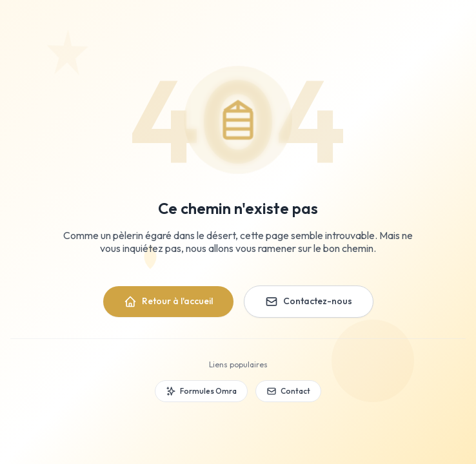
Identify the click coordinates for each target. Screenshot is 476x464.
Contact (288, 391)
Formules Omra (201, 391)
